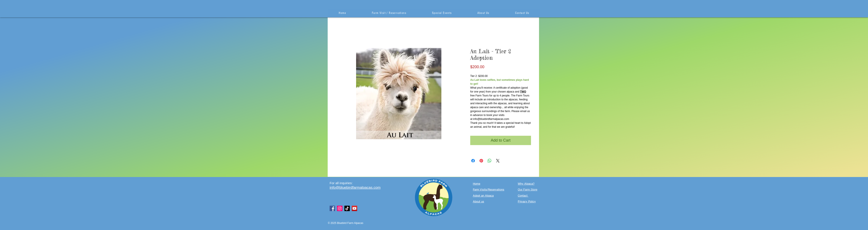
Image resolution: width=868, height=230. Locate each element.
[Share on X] (498, 161)
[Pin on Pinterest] (481, 161)
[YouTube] (354, 208)
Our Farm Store (528, 189)
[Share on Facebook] (473, 161)
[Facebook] (332, 208)
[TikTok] (347, 208)
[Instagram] (340, 208)
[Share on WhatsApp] (490, 161)
